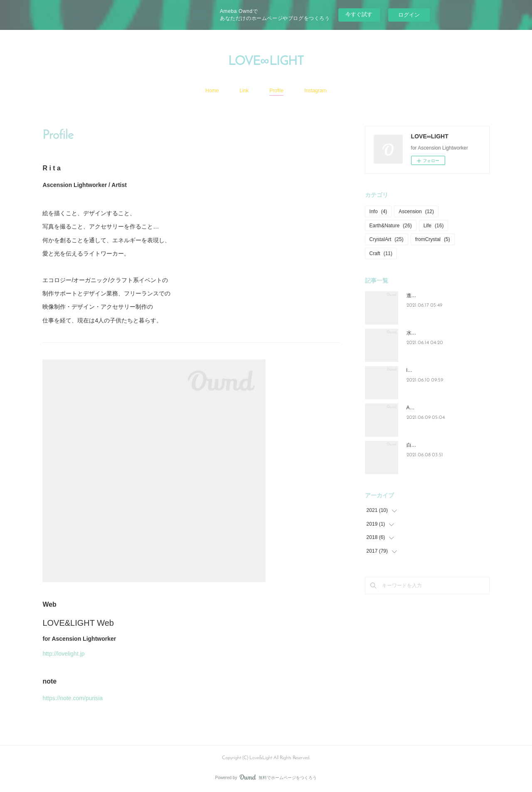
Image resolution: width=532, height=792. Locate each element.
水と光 (414, 333)
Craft (381, 253)
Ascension (416, 212)
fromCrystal (433, 239)
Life (434, 226)
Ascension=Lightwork (430, 408)
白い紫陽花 (419, 445)
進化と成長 (419, 295)
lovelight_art (420, 370)
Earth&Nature (391, 226)
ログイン (409, 15)
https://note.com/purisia (73, 698)
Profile (276, 91)
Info (378, 212)
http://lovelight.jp (63, 654)
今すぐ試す (359, 14)
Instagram (315, 91)
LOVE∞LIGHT (266, 62)
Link (244, 91)
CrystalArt (387, 239)
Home (212, 91)
